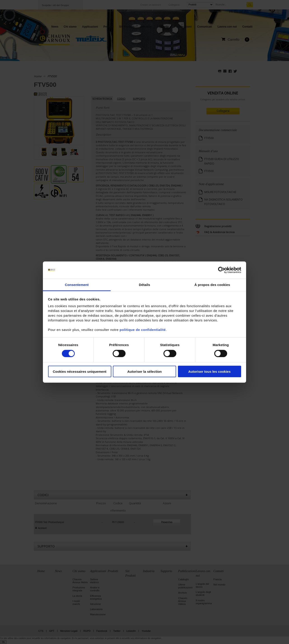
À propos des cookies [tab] (212, 285)
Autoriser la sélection (145, 372)
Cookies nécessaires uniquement (80, 372)
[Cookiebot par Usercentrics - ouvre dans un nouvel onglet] (221, 270)
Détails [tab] (144, 285)
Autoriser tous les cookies (210, 372)
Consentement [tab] (77, 285)
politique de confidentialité (143, 330)
